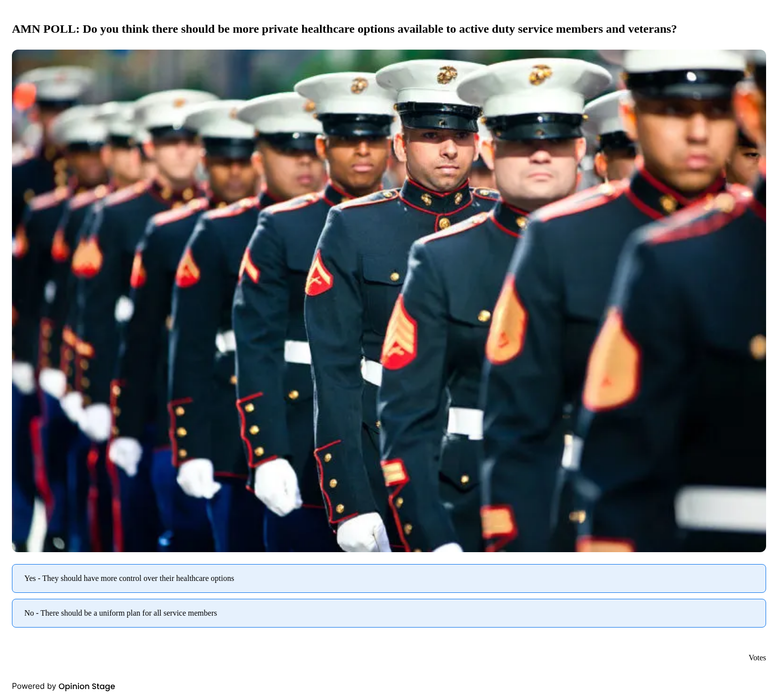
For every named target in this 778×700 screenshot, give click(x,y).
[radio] (389, 578)
